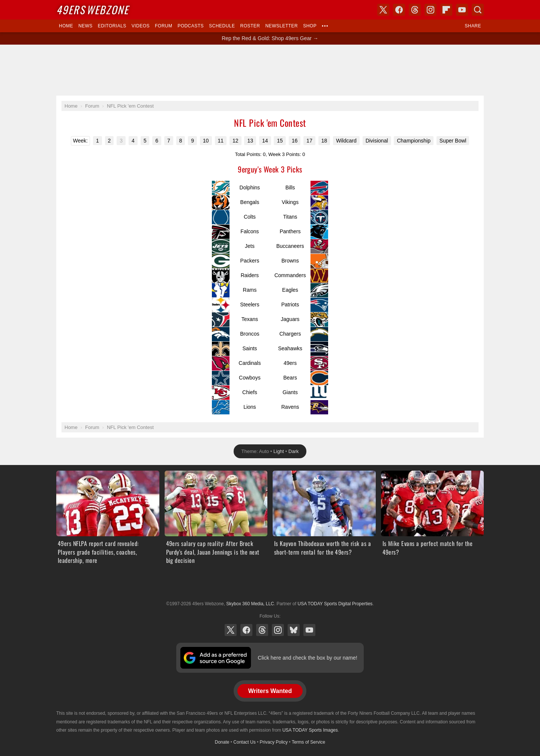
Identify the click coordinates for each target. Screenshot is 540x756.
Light (279, 451)
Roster (250, 26)
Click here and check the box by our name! (307, 658)
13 (250, 141)
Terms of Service (308, 742)
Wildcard (346, 141)
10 (206, 141)
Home (66, 26)
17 (309, 141)
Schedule (222, 26)
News (85, 26)
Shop (310, 26)
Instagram (278, 630)
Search (478, 10)
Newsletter (281, 26)
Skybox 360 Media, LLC (250, 604)
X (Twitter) (231, 630)
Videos (141, 26)
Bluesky (294, 630)
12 (235, 141)
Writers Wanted (270, 691)
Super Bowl (453, 141)
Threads (262, 630)
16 (295, 141)
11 (221, 141)
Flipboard (446, 10)
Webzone (92, 10)
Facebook (246, 630)
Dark (293, 451)
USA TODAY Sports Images (310, 730)
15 (280, 141)
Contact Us (244, 742)
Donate (222, 742)
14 (265, 141)
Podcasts (190, 26)
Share (473, 26)
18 (324, 141)
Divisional (377, 141)
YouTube (309, 630)
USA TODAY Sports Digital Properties (270, 585)
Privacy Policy (274, 742)
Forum (163, 26)
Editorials (112, 26)
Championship (414, 141)
